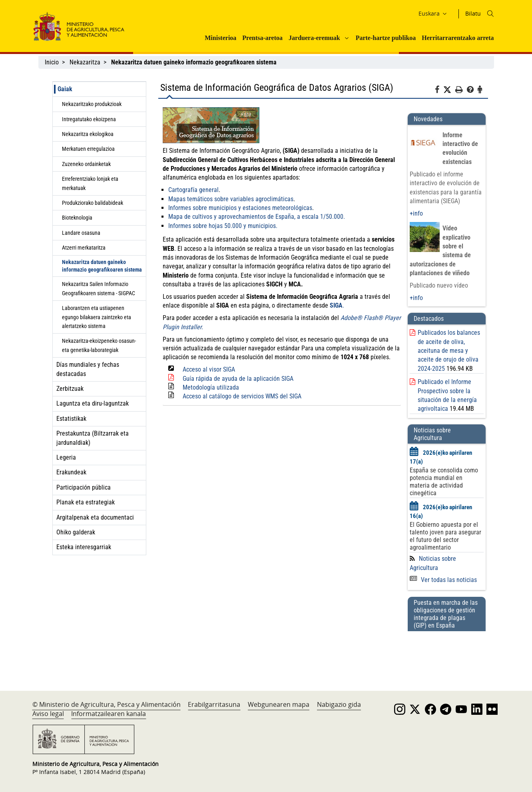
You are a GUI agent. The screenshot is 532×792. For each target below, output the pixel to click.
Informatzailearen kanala (109, 714)
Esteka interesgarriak (84, 547)
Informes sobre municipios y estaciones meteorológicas (240, 208)
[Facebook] (439, 91)
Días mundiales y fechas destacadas (88, 369)
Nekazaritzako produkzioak (92, 104)
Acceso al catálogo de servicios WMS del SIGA (242, 396)
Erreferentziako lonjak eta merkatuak (90, 183)
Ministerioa (220, 38)
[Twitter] (449, 90)
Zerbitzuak (70, 389)
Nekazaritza (85, 62)
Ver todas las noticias (443, 580)
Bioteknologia (77, 218)
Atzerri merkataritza (84, 248)
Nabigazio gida (339, 704)
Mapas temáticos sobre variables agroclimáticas (231, 199)
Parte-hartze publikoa (386, 38)
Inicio (52, 62)
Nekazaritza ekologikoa (88, 134)
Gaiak (65, 89)
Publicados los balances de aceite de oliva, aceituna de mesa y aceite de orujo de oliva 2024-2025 (449, 351)
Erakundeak (71, 472)
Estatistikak (71, 419)
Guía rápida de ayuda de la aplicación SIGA (238, 379)
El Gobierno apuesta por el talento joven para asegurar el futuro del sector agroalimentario (445, 536)
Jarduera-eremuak (314, 38)
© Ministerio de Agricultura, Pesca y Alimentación (107, 704)
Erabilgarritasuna (214, 704)
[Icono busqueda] (490, 14)
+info (416, 213)
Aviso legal (48, 714)
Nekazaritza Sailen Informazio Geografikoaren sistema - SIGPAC (99, 288)
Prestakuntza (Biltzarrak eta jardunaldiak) (93, 438)
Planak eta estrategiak (86, 502)
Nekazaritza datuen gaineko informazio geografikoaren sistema (102, 266)
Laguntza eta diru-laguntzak (93, 403)
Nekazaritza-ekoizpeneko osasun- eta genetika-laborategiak (99, 345)
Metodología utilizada (211, 387)
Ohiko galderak (76, 532)
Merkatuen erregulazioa (88, 149)
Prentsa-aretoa (262, 38)
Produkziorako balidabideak (93, 203)
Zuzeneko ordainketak (86, 164)
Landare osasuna (81, 233)
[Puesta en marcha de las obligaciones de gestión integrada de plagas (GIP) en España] (446, 653)
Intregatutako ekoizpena (89, 119)
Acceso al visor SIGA (209, 369)
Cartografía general (193, 190)
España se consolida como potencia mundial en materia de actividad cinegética (444, 482)
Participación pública (84, 487)
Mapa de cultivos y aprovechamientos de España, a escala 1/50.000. (257, 217)
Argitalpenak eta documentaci (95, 517)
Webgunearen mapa (279, 704)
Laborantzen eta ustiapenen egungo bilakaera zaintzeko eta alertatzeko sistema (97, 317)
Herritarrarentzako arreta (458, 38)
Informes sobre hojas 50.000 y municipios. (223, 226)
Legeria (66, 457)
